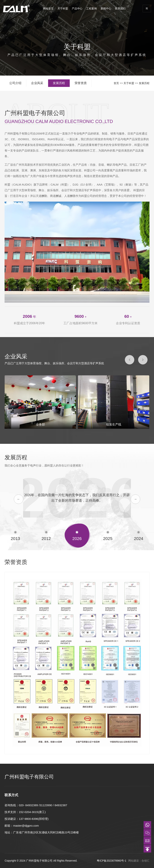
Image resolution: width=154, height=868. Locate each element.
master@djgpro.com (26, 826)
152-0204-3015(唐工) (32, 812)
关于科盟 (63, 9)
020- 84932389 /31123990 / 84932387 (43, 805)
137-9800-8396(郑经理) (34, 819)
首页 (116, 83)
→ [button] (135, 499)
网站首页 (48, 9)
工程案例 (91, 9)
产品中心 (77, 9)
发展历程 (144, 83)
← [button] (19, 499)
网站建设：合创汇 (139, 861)
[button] (130, 360)
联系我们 (120, 9)
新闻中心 (106, 9)
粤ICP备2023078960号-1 (112, 861)
